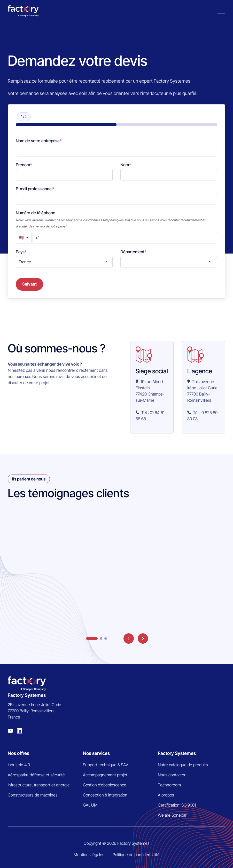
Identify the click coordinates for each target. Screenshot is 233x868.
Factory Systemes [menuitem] (177, 753)
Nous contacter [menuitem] (172, 775)
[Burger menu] (221, 11)
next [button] (143, 638)
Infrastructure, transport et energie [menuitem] (39, 785)
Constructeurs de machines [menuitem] (33, 795)
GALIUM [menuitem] (90, 805)
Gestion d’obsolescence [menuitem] (105, 785)
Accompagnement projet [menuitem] (105, 775)
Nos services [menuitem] (96, 753)
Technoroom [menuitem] (169, 785)
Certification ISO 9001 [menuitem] (177, 805)
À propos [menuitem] (166, 795)
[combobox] (64, 262)
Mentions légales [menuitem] (89, 855)
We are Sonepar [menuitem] (172, 815)
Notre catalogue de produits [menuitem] (183, 765)
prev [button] (129, 638)
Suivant (29, 284)
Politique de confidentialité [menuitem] (136, 855)
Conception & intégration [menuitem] (105, 795)
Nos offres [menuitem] (18, 753)
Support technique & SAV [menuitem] (106, 765)
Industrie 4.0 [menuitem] (19, 765)
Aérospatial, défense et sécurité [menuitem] (36, 775)
